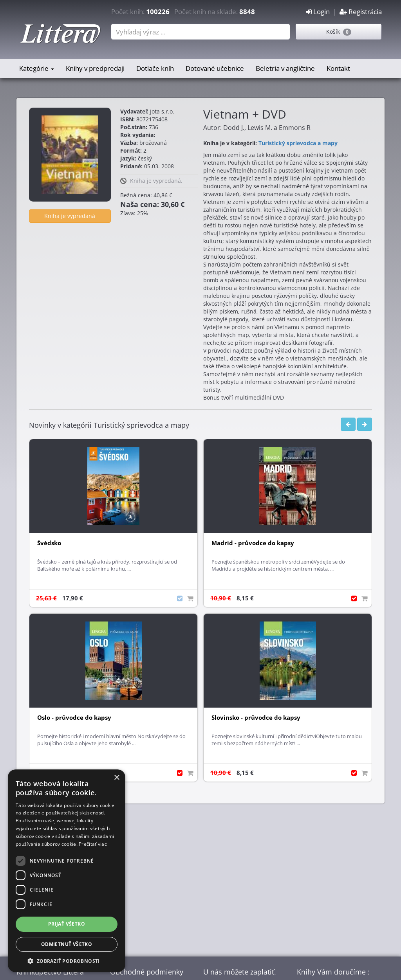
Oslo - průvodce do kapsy (74, 718)
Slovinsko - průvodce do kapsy (256, 718)
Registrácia (361, 12)
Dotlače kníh (155, 68)
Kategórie (37, 68)
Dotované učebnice (215, 68)
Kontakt (338, 68)
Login (318, 12)
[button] (67, 961)
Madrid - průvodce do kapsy (253, 543)
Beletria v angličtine (285, 68)
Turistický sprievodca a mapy (298, 143)
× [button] (117, 778)
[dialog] (67, 871)
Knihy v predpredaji (95, 68)
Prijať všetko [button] (67, 924)
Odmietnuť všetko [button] (67, 944)
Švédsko (49, 543)
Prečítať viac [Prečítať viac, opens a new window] (93, 844)
